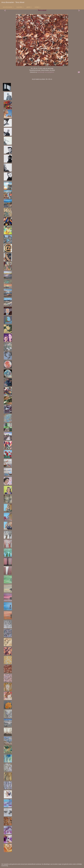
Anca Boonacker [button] (8, 7)
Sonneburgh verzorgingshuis (46, 72)
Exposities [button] (20, 7)
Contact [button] (37, 7)
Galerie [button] (29, 7)
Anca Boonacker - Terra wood (13, 2)
